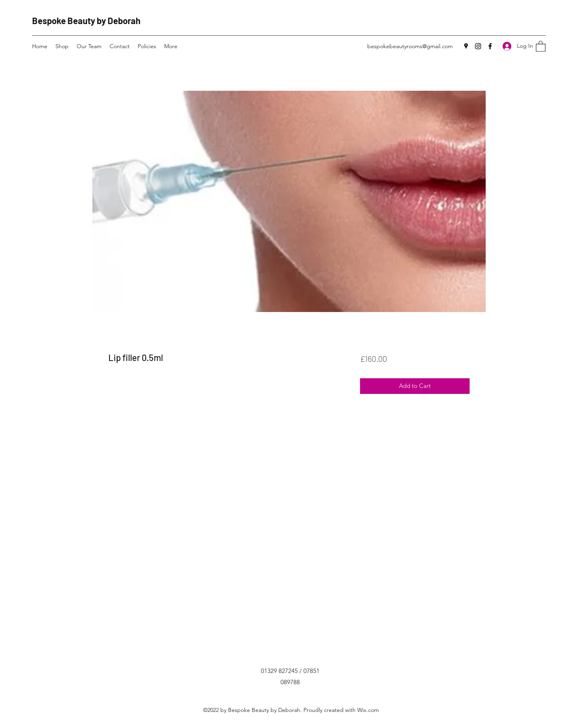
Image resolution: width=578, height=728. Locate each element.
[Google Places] (466, 46)
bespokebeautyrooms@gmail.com (410, 46)
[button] (541, 46)
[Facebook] (490, 46)
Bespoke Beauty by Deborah (86, 20)
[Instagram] (478, 46)
